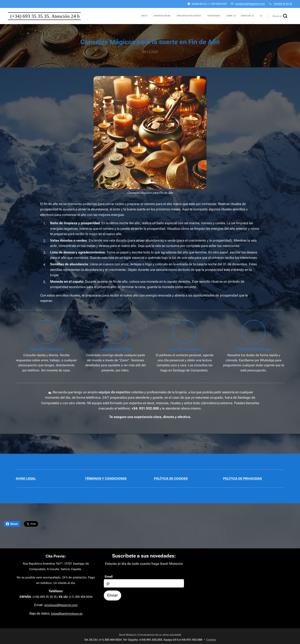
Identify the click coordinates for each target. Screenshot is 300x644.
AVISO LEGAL (26, 479)
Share (12, 524)
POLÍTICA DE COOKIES (171, 479)
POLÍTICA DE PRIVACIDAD (242, 479)
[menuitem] (210, 16)
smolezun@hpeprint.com (250, 4)
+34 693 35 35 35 (283, 4)
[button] (280, 16)
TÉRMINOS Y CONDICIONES (106, 479)
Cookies (211, 640)
